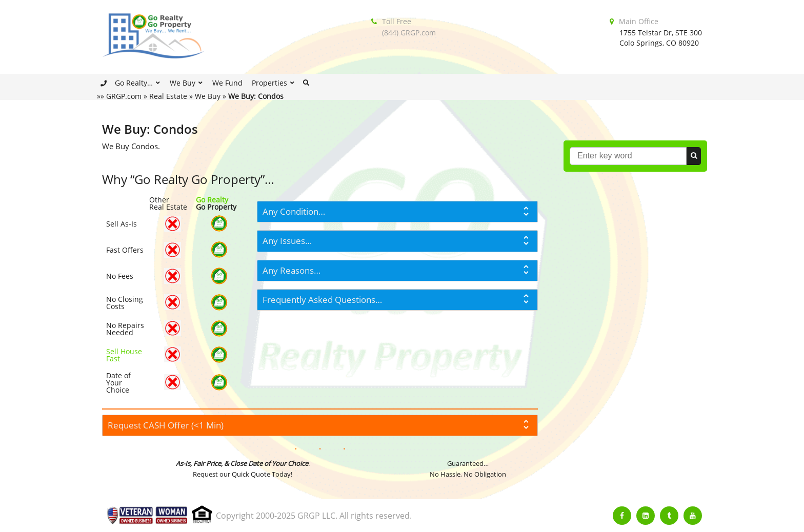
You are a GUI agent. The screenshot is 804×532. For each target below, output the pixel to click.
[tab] (397, 212)
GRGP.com (124, 96)
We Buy (208, 96)
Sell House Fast (124, 355)
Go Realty (212, 200)
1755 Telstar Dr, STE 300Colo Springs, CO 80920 (661, 38)
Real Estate (168, 96)
